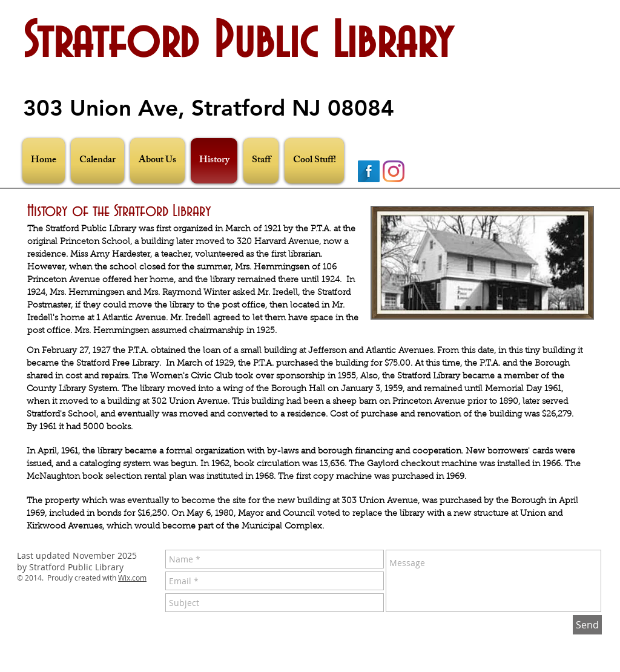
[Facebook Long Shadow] (369, 171)
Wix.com (132, 578)
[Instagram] (394, 171)
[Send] (587, 625)
